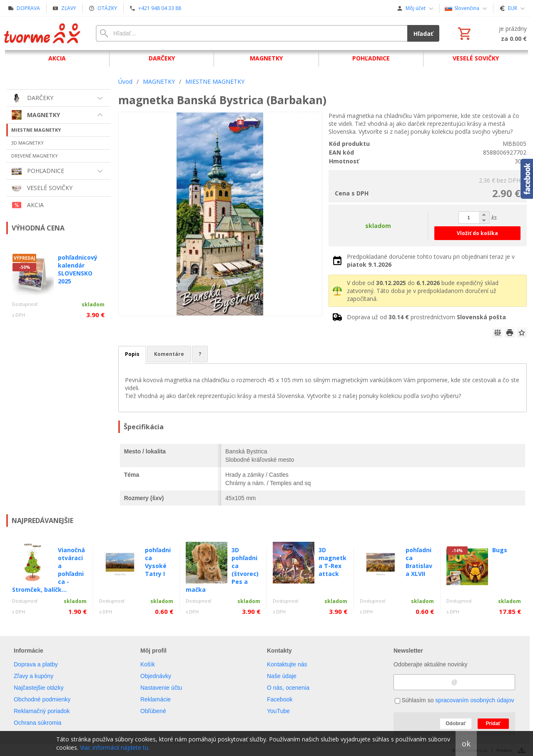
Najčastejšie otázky (39, 688)
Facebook (280, 699)
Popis (132, 354)
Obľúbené (153, 711)
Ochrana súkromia (37, 723)
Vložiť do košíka (477, 233)
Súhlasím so (455, 700)
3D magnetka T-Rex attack (333, 562)
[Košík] (491, 33)
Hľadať (423, 34)
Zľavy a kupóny (34, 676)
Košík (148, 664)
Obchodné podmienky (42, 699)
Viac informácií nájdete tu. (115, 747)
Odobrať (456, 723)
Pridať (493, 723)
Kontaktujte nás (287, 664)
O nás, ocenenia (288, 688)
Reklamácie (156, 699)
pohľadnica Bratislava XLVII (419, 562)
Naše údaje (282, 676)
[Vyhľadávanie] (252, 33)
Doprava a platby (36, 664)
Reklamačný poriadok (42, 711)
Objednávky (156, 676)
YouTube (278, 711)
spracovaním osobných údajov (474, 700)
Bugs (500, 550)
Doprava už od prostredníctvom (426, 317)
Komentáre (169, 354)
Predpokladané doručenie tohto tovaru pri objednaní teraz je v (431, 260)
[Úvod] (43, 33)
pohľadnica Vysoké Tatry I (158, 562)
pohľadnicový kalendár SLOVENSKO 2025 (78, 269)
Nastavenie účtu (161, 688)
